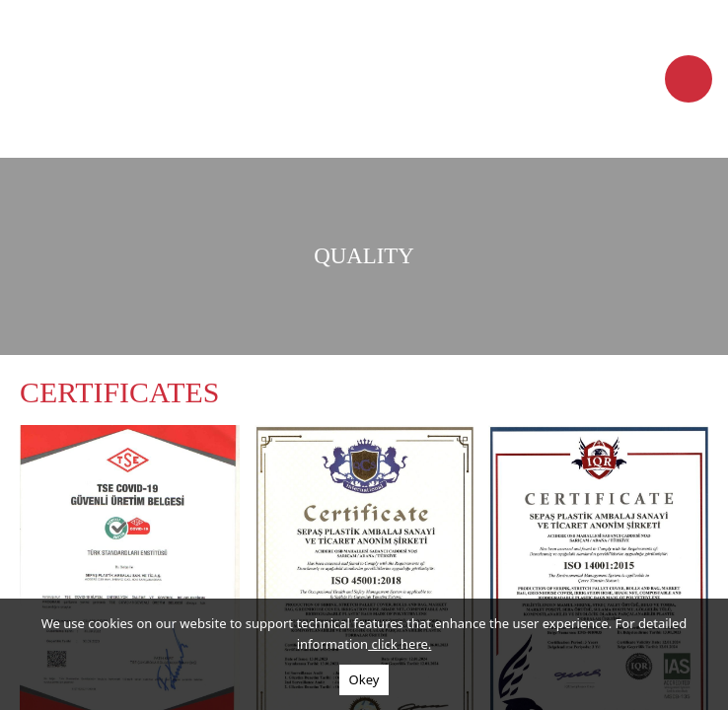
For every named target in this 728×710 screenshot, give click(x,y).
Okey (364, 679)
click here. (400, 644)
